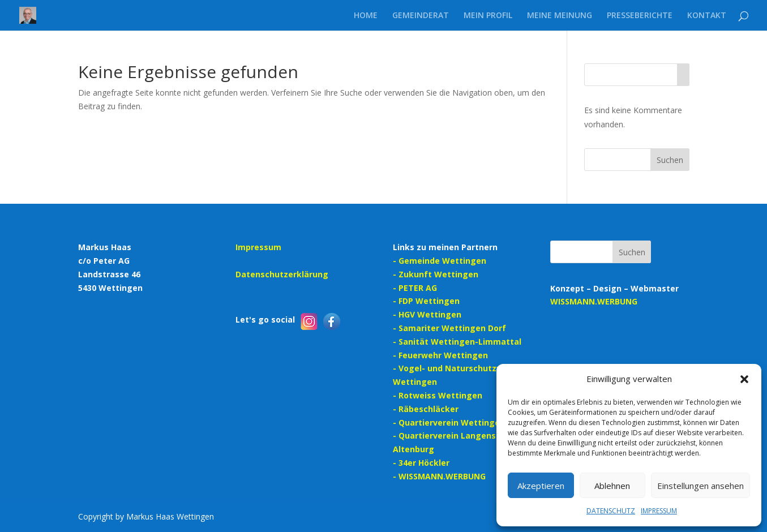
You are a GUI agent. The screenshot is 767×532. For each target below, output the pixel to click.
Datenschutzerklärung (282, 274)
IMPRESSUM (659, 511)
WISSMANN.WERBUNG (594, 301)
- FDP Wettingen (426, 301)
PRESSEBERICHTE (640, 16)
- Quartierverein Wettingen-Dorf (460, 422)
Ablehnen (612, 486)
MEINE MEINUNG (560, 16)
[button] (744, 379)
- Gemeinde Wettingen (440, 261)
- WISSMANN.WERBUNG (439, 476)
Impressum (258, 247)
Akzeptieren (541, 486)
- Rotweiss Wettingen (438, 395)
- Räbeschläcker (426, 409)
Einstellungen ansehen (700, 486)
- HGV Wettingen (427, 314)
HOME (366, 16)
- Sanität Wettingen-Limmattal (457, 342)
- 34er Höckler (421, 463)
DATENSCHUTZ (611, 511)
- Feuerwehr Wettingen (440, 355)
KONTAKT (707, 16)
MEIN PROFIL (488, 16)
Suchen (670, 160)
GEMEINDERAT (421, 16)
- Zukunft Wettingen (436, 274)
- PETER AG (415, 288)
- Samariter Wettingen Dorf (449, 328)
